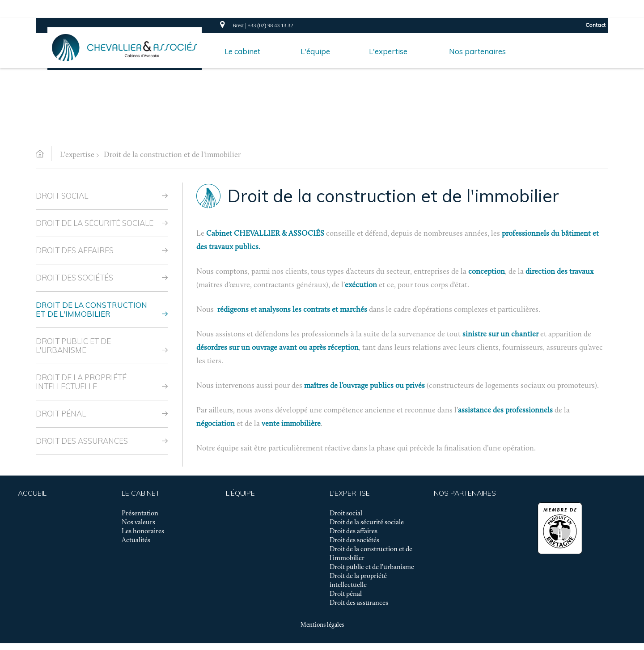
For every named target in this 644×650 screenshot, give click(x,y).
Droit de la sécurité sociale (95, 223)
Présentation (140, 514)
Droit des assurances (82, 441)
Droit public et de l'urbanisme (73, 346)
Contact (595, 25)
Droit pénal (61, 414)
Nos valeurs (138, 523)
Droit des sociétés (74, 278)
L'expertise (77, 155)
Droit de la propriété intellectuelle (81, 382)
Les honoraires (143, 531)
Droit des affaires (75, 250)
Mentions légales (322, 625)
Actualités (136, 540)
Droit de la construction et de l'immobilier (172, 155)
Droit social (62, 196)
